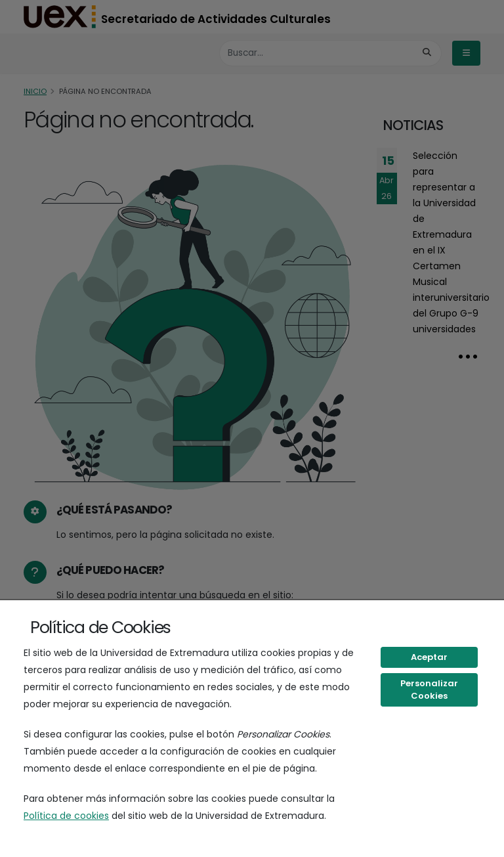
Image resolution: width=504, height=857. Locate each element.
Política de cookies (66, 816)
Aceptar (429, 657)
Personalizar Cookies (429, 690)
